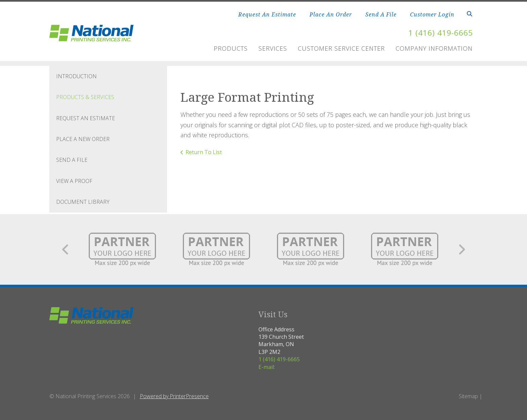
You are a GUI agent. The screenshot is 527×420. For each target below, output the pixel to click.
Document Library (83, 202)
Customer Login (432, 14)
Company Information (434, 48)
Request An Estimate (267, 14)
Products (231, 48)
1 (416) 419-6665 (439, 32)
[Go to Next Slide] (462, 249)
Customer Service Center (341, 48)
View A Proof (74, 181)
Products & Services (85, 97)
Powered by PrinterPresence (174, 396)
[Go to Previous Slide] (66, 249)
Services (273, 48)
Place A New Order (83, 139)
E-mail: (267, 367)
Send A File (381, 14)
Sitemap (468, 396)
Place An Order (331, 14)
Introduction (76, 76)
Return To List (204, 152)
